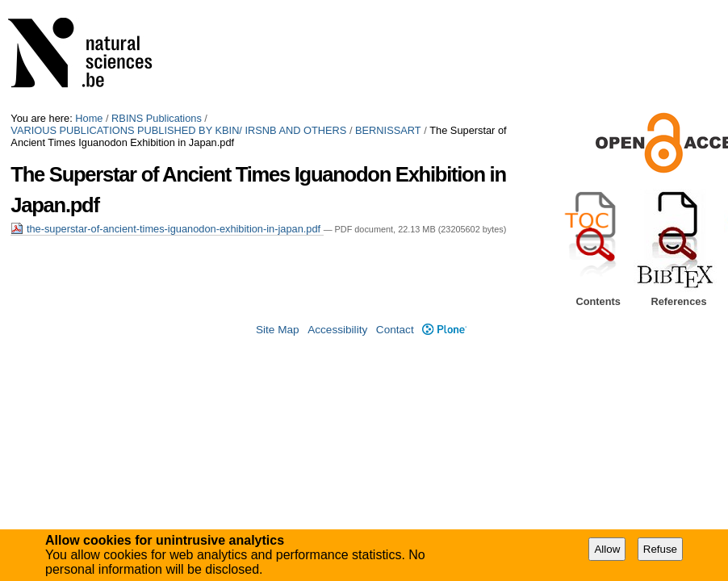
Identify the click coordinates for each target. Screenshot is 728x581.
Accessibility (337, 330)
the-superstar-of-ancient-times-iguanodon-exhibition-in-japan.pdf (167, 229)
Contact (395, 330)
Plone (444, 330)
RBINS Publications (157, 118)
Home (89, 118)
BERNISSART (388, 130)
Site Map (278, 330)
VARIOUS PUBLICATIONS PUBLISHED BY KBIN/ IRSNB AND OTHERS (178, 130)
